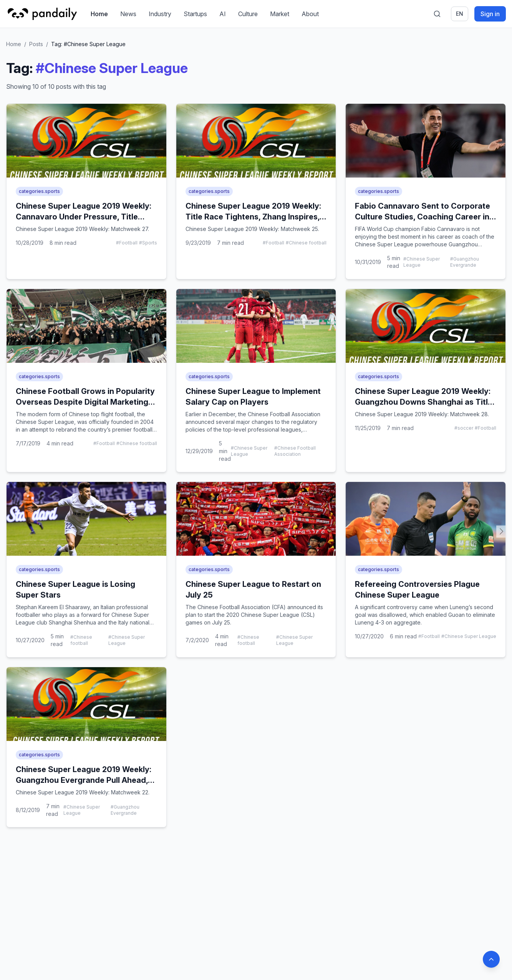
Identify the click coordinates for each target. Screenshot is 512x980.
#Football (127, 243)
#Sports (148, 243)
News (128, 14)
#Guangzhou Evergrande (465, 262)
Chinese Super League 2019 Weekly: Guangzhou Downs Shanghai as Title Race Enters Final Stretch (424, 402)
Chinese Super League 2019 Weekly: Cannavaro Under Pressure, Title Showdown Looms (84, 217)
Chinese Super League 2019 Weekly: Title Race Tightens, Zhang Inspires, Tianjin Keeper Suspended (253, 217)
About (310, 14)
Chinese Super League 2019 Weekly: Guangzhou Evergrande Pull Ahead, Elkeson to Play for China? (84, 780)
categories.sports (39, 191)
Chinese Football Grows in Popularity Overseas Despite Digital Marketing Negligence (85, 402)
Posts (36, 44)
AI (223, 14)
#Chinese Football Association (295, 451)
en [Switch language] (460, 14)
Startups (195, 14)
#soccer (464, 428)
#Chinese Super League (422, 262)
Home (99, 14)
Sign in (490, 14)
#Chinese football (306, 243)
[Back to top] (491, 959)
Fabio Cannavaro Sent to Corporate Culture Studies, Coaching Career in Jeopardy (423, 217)
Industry (160, 14)
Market (280, 14)
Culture (248, 14)
